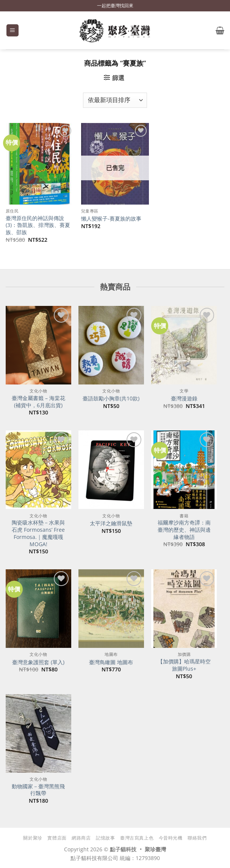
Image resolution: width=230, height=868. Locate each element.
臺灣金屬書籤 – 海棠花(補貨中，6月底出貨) (38, 402)
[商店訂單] (115, 100)
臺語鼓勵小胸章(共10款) (111, 399)
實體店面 (57, 838)
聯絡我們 (197, 838)
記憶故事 (105, 838)
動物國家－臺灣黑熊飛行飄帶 (38, 790)
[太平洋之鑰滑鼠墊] (111, 470)
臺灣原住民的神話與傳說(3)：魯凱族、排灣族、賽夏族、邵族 (38, 225)
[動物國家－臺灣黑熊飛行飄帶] (38, 733)
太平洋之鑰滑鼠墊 (111, 523)
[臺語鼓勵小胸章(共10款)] (111, 345)
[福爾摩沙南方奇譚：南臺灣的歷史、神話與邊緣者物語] (184, 470)
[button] (13, 31)
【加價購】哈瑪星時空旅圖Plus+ (184, 665)
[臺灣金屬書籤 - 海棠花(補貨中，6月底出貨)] (38, 345)
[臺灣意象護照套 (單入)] (38, 609)
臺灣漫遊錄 (184, 399)
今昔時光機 (171, 838)
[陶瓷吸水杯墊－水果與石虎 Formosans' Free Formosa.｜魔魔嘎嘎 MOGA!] (38, 470)
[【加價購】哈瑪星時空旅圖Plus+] (184, 609)
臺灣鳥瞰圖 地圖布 (111, 662)
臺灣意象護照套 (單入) (38, 662)
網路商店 (81, 838)
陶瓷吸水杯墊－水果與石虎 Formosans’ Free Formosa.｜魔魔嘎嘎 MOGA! (38, 533)
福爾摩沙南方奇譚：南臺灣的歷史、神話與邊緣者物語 (184, 530)
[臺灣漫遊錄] (184, 345)
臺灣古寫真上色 (137, 838)
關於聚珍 (33, 838)
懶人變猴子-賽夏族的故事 (111, 219)
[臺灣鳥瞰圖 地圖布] (111, 609)
